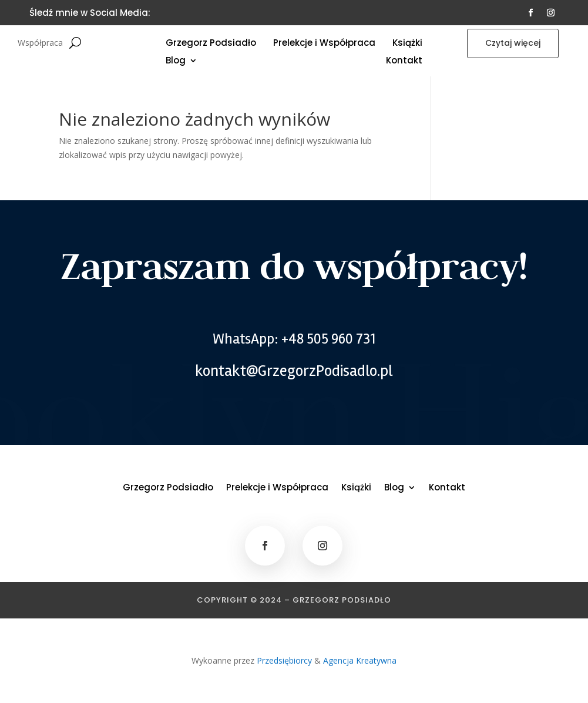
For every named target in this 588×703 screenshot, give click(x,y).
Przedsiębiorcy (284, 660)
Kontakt (404, 61)
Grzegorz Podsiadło (211, 44)
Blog (176, 61)
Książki (407, 44)
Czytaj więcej (513, 43)
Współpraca (40, 43)
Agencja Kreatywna (360, 660)
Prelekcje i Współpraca (324, 44)
